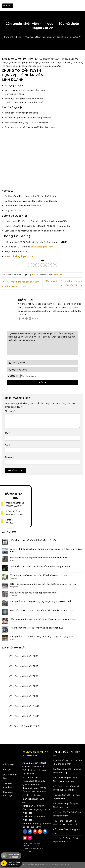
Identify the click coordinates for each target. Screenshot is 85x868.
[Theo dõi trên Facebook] (20, 319)
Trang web (10, 457)
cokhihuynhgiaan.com (34, 816)
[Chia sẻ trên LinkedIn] (50, 265)
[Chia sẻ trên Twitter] (35, 265)
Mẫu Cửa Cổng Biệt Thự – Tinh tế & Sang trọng (66, 779)
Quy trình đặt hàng (10, 776)
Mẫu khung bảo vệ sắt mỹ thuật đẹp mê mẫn (33, 540)
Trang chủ (9, 37)
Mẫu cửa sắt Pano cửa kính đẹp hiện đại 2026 (66, 840)
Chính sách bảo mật (9, 794)
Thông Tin (20, 37)
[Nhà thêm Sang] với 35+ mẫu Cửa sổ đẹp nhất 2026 (37, 628)
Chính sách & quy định (10, 785)
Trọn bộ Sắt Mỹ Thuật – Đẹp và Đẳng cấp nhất (67, 762)
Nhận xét (14, 561)
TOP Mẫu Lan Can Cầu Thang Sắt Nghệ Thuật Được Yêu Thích (41, 610)
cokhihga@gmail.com (42, 247)
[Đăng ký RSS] (40, 832)
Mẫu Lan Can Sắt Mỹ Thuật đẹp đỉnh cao (67, 797)
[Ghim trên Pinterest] (45, 265)
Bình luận (10, 411)
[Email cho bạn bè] (40, 265)
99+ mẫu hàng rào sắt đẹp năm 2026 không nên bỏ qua (38, 575)
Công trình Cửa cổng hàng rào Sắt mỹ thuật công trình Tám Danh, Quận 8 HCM (46, 550)
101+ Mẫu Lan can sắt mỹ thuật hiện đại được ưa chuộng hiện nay (43, 584)
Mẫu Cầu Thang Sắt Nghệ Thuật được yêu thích (66, 788)
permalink (58, 275)
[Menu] (8, 6)
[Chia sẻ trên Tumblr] (55, 265)
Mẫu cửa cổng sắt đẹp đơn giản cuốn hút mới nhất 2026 (38, 558)
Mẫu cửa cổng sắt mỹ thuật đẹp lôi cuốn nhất (33, 593)
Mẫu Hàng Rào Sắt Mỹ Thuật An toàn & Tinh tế (65, 822)
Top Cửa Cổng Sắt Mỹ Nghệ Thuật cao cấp (67, 771)
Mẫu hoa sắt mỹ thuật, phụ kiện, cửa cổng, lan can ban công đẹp (43, 619)
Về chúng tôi (10, 764)
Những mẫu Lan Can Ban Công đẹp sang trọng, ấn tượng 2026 (42, 636)
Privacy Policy (28, 848)
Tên (7, 433)
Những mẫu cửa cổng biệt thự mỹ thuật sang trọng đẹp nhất (41, 601)
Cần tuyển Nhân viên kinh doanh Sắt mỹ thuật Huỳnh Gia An (40, 566)
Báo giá (7, 769)
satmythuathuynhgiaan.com (37, 823)
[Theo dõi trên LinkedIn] (30, 319)
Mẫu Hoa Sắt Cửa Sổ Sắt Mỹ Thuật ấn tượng (67, 814)
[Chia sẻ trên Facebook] (30, 265)
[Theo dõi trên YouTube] (33, 319)
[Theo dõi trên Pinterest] (26, 319)
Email (8, 445)
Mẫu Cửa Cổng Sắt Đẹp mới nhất (67, 831)
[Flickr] (37, 319)
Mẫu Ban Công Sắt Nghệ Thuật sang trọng (65, 805)
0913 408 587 (11, 523)
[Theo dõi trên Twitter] (23, 319)
